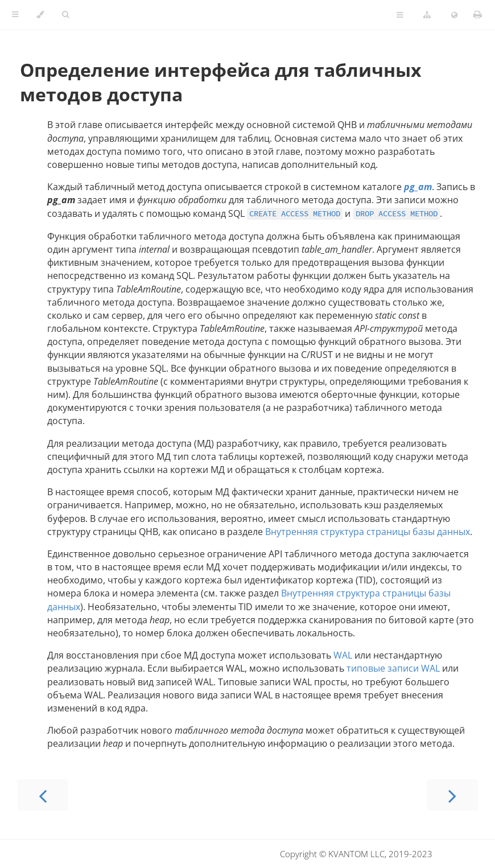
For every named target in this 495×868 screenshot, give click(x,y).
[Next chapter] (452, 795)
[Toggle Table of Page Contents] (400, 15)
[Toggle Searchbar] (65, 15)
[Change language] (454, 15)
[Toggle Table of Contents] (15, 15)
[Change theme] (40, 15)
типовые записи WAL (393, 668)
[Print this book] (478, 14)
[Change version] (427, 15)
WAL (343, 655)
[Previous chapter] (43, 795)
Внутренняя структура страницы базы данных (368, 532)
